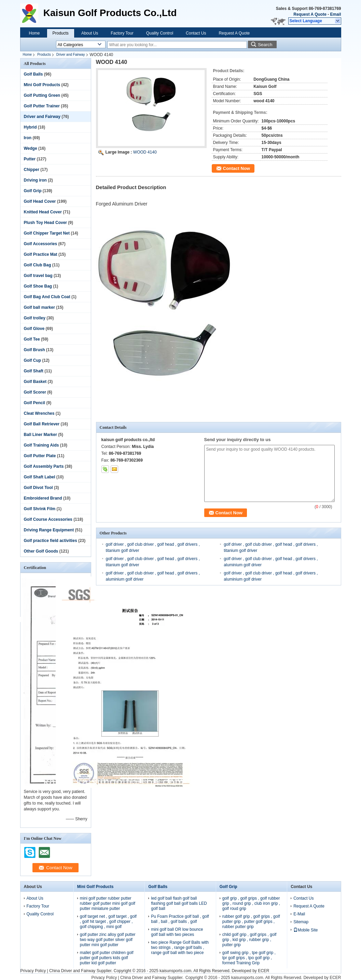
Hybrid (30, 127)
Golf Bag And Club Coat (47, 297)
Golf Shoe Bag (38, 286)
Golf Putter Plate (40, 456)
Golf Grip (33, 191)
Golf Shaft (34, 371)
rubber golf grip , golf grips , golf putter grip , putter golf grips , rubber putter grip (251, 922)
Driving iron (35, 180)
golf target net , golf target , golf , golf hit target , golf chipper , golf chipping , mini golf (108, 922)
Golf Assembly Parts (44, 466)
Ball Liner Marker (40, 435)
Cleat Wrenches (39, 413)
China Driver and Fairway (72, 971)
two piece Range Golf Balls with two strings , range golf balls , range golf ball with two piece (180, 948)
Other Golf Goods (41, 551)
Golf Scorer (35, 392)
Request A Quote (310, 14)
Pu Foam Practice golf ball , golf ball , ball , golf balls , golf (180, 919)
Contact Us (196, 33)
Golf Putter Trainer (42, 106)
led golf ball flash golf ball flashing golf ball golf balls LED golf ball (179, 903)
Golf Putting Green (42, 95)
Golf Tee (32, 339)
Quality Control (160, 33)
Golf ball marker (39, 307)
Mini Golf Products (42, 85)
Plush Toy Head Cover (45, 223)
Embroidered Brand (43, 498)
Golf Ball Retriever (42, 424)
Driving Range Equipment (49, 530)
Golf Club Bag (38, 265)
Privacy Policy (33, 971)
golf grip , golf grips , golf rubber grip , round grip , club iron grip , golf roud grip (251, 903)
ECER (263, 971)
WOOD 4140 (145, 152)
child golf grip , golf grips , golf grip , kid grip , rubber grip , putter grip (249, 940)
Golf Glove (34, 329)
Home (34, 33)
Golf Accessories (41, 244)
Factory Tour (122, 33)
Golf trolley (35, 318)
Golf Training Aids (41, 445)
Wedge (31, 148)
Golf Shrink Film (40, 509)
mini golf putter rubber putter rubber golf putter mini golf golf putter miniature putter (108, 903)
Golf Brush (34, 350)
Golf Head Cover (40, 201)
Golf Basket (35, 382)
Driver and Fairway (71, 55)
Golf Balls (33, 74)
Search (265, 45)
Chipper (32, 170)
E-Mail (299, 914)
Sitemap (301, 922)
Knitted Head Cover (43, 212)
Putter (30, 159)
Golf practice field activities (51, 541)
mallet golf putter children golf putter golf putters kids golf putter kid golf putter (107, 958)
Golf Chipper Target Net (47, 233)
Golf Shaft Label (40, 477)
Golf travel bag (38, 276)
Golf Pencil (35, 403)
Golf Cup (33, 360)
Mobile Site (306, 930)
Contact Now (237, 168)
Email (335, 14)
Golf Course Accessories (48, 519)
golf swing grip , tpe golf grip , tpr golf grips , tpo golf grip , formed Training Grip (249, 958)
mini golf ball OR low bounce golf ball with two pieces (177, 932)
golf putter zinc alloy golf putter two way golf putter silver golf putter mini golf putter (108, 940)
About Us (90, 33)
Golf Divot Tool (38, 488)
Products (61, 33)
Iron (28, 138)
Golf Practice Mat (41, 254)
